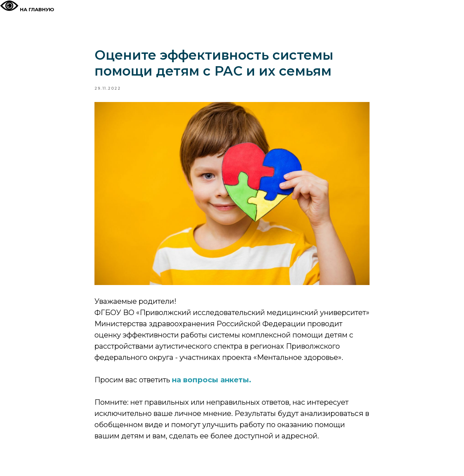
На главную (37, 9)
